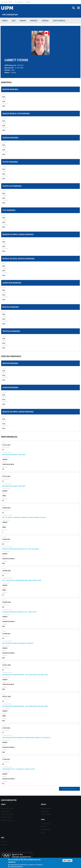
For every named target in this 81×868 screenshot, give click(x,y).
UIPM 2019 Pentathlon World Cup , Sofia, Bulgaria (21, 549)
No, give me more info (15, 866)
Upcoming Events (7, 808)
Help (3, 838)
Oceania (45, 21)
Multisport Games (7, 814)
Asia (14, 21)
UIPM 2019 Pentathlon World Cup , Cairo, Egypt (20, 612)
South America (59, 21)
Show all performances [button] (69, 789)
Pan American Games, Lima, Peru (14, 455)
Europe (23, 21)
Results (44, 804)
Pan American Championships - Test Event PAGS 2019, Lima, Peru (25, 675)
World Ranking (46, 808)
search (74, 8)
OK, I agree (67, 861)
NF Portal (28, 2)
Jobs (43, 832)
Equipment (5, 845)
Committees (45, 824)
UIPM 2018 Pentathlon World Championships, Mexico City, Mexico (26, 738)
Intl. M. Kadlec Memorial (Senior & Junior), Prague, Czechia (24, 518)
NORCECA (34, 21)
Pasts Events (5, 811)
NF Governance (19, 2)
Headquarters (46, 830)
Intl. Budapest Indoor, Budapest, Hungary (18, 643)
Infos (43, 820)
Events (3, 804)
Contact (4, 842)
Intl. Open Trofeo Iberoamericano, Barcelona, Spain (22, 580)
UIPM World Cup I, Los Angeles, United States (19, 769)
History (44, 827)
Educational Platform (7, 2)
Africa (5, 21)
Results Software (7, 820)
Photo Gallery (46, 814)
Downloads (45, 811)
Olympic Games (7, 817)
